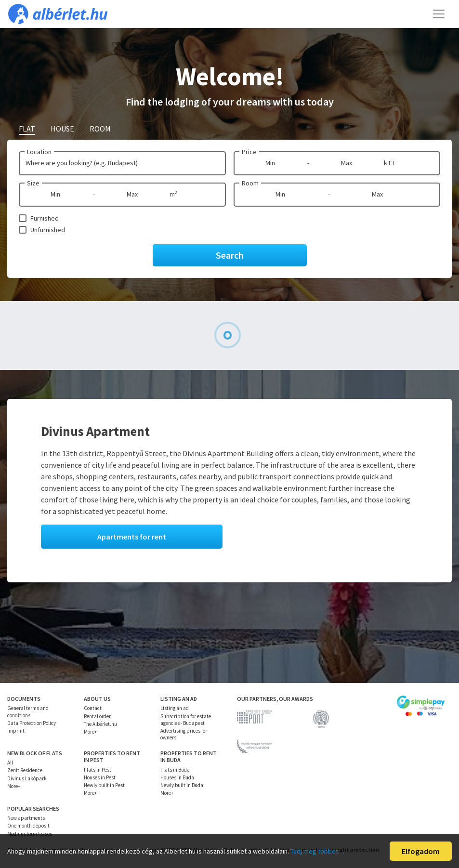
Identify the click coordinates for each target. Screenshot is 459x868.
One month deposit (28, 826)
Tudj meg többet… (317, 851)
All (10, 763)
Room (250, 183)
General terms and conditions (28, 711)
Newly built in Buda (182, 785)
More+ (90, 732)
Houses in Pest (100, 777)
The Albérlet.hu (100, 724)
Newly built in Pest (104, 785)
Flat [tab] (27, 129)
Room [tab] (100, 129)
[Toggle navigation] (439, 14)
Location (39, 152)
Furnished (45, 218)
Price (249, 152)
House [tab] (62, 129)
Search (230, 255)
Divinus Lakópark (27, 778)
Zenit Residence (25, 770)
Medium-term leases (30, 834)
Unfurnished (48, 230)
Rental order (97, 716)
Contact (93, 708)
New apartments (26, 818)
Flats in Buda (175, 770)
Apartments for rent (132, 537)
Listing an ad (175, 708)
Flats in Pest (98, 770)
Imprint (16, 731)
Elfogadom (421, 851)
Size (33, 183)
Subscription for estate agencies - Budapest (186, 720)
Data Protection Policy (32, 723)
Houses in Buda (177, 777)
